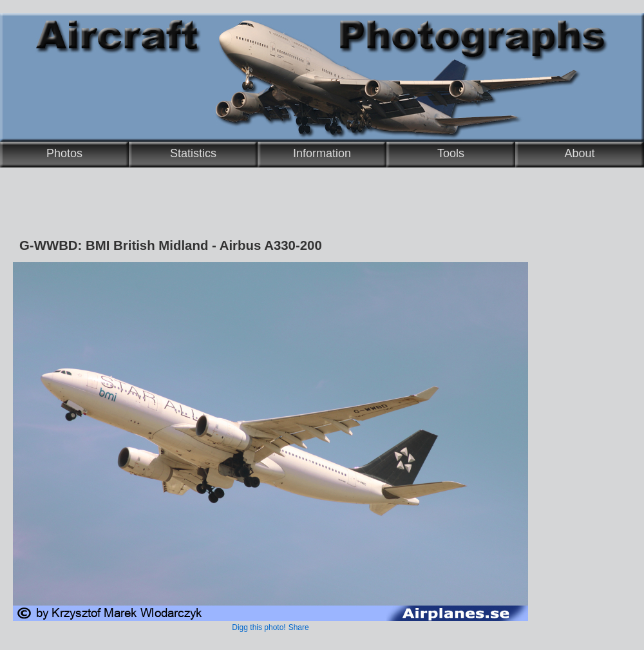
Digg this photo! (259, 627)
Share (299, 627)
